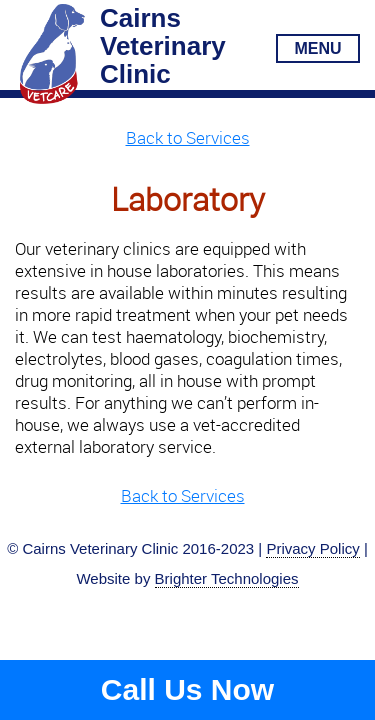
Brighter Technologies (227, 578)
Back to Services (188, 137)
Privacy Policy (312, 548)
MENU (317, 48)
